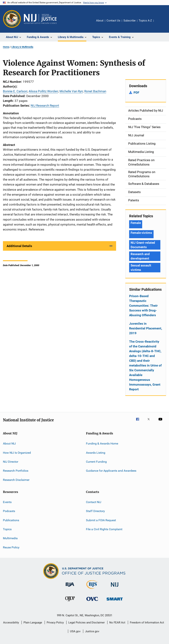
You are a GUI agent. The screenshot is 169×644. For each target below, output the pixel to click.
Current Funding (96, 462)
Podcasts (9, 511)
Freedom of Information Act (147, 623)
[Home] (40, 19)
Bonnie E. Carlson (15, 91)
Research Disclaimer (16, 480)
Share (159, 23)
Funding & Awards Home (102, 443)
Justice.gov (92, 631)
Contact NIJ (94, 502)
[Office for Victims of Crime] (92, 602)
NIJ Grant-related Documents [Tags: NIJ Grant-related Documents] (143, 245)
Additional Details (19, 246)
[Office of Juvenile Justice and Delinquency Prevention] (70, 602)
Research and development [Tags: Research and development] (140, 256)
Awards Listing (96, 452)
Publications (11, 520)
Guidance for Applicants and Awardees (111, 471)
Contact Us (113, 21)
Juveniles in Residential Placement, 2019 (146, 328)
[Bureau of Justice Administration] (70, 587)
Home (6, 47)
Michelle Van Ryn (71, 91)
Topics (7, 529)
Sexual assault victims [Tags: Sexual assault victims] (141, 268)
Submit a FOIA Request (101, 520)
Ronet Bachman (95, 91)
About (100, 21)
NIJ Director (11, 462)
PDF (136, 92)
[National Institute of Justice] (115, 587)
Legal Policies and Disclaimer (87, 623)
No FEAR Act (117, 623)
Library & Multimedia (22, 47)
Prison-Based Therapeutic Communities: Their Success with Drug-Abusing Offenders (143, 306)
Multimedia (10, 538)
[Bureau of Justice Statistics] (92, 589)
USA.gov (75, 631)
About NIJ (9, 443)
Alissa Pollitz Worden (43, 91)
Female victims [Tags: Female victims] (141, 233)
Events (7, 502)
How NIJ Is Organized (17, 452)
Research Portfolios (16, 471)
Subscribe (130, 21)
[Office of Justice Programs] (12, 19)
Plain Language (33, 623)
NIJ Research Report (45, 106)
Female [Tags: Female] (136, 223)
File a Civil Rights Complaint (104, 529)
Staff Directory (95, 511)
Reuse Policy (11, 547)
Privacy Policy (55, 623)
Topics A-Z (145, 21)
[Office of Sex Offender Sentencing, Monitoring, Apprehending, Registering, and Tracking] (115, 601)
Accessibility (11, 623)
